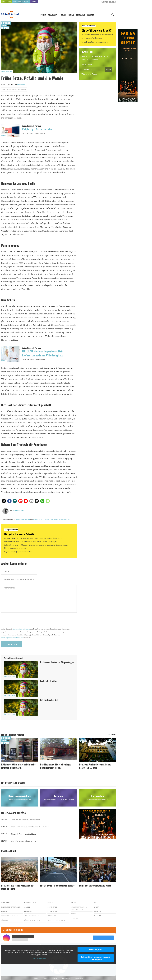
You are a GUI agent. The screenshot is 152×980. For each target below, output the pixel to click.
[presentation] (20, 621)
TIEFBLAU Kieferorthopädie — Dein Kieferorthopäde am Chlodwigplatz (43, 354)
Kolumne (28, 912)
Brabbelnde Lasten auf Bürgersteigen (57, 663)
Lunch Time (86, 65)
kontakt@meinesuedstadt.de (12, 638)
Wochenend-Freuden (90, 74)
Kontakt (37, 978)
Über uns (91, 15)
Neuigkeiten (52, 907)
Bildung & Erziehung (10, 916)
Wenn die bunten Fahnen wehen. (23, 841)
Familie (71, 15)
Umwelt (74, 914)
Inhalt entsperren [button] (96, 950)
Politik (43, 15)
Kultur (63, 15)
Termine (34, 2)
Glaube (27, 907)
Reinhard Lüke (21, 84)
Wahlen (97, 903)
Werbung (98, 916)
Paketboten (54, 520)
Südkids (4, 920)
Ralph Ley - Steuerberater (37, 129)
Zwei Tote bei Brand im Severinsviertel (26, 820)
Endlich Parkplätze (49, 681)
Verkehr (74, 918)
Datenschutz (66, 978)
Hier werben (7, 2)
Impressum (79, 978)
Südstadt (98, 912)
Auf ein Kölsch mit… (33, 916)
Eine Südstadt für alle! (11, 907)
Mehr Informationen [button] (39, 959)
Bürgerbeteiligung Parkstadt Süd (79, 908)
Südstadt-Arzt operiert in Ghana (24, 834)
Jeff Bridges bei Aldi (49, 700)
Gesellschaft (53, 15)
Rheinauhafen (64, 520)
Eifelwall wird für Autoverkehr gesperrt (58, 886)
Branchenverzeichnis (21, 2)
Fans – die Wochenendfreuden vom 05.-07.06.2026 (31, 827)
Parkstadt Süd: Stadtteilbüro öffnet (95, 886)
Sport (96, 907)
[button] (4, 501)
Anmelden (108, 69)
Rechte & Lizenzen (51, 978)
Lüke (47, 520)
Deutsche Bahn (39, 520)
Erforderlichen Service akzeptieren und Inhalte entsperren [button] (96, 958)
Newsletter (81, 15)
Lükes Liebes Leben (7, 72)
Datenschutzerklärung (21, 629)
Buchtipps (5, 903)
